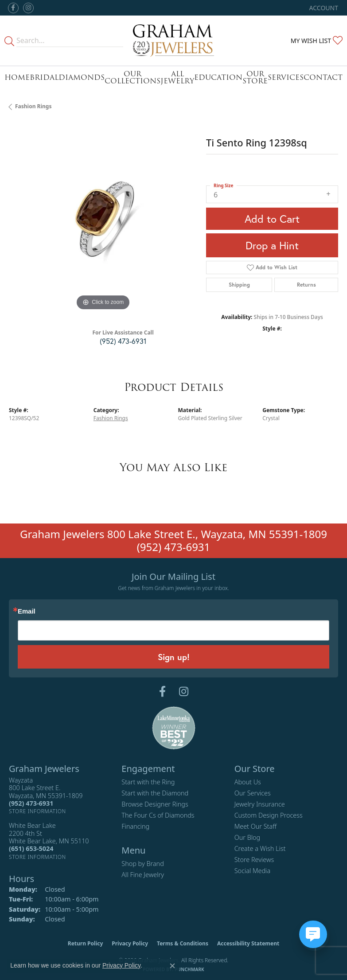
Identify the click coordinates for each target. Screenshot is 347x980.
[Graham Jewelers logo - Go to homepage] (174, 41)
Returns (306, 285)
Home (17, 77)
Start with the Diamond (155, 793)
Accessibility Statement (248, 943)
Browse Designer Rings (155, 804)
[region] (103, 218)
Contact (323, 77)
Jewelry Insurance (260, 804)
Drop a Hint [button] (272, 245)
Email (27, 612)
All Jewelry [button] (177, 77)
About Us (248, 782)
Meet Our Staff (255, 826)
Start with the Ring (148, 782)
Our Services (253, 793)
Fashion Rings (33, 106)
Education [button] (218, 77)
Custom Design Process (269, 815)
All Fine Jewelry (143, 875)
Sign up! (174, 657)
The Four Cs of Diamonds (158, 815)
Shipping (239, 285)
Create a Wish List (260, 848)
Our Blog (248, 837)
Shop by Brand (142, 864)
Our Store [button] (255, 77)
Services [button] (286, 77)
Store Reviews (254, 860)
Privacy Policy (130, 943)
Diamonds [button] (82, 77)
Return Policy (86, 943)
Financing (135, 826)
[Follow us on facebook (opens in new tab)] (13, 8)
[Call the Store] (31, 803)
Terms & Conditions (183, 943)
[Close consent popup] (172, 966)
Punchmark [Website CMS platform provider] (189, 969)
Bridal (44, 77)
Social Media (253, 871)
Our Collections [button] (133, 77)
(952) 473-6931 (123, 341)
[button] (323, 8)
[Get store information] (37, 811)
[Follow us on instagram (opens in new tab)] (28, 8)
